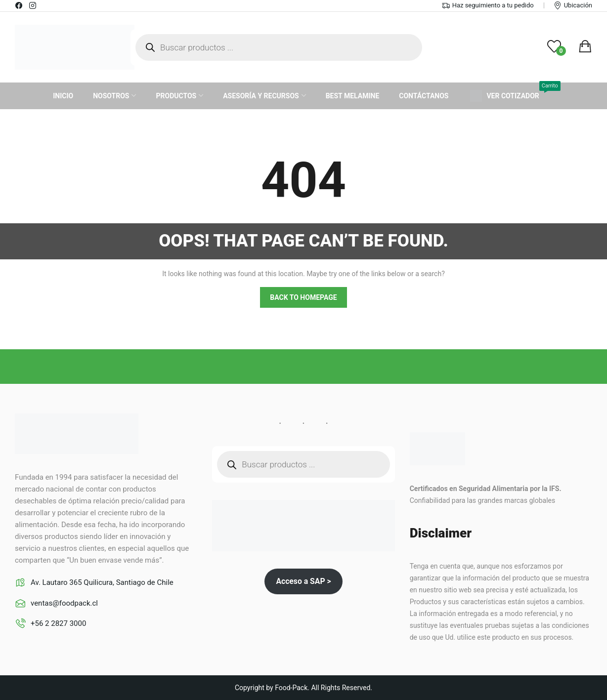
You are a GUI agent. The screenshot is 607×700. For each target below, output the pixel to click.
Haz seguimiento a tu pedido (493, 5)
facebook (19, 5)
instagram (33, 5)
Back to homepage (303, 297)
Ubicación (578, 5)
